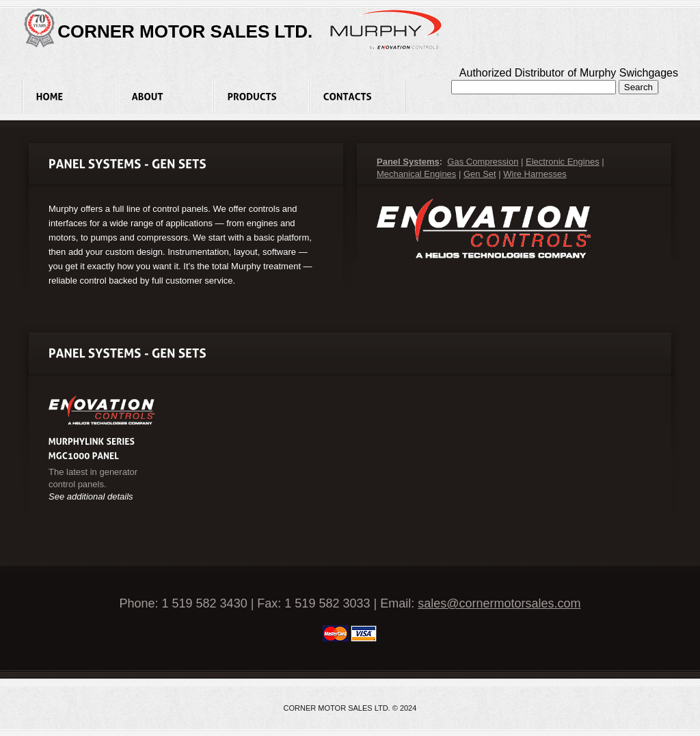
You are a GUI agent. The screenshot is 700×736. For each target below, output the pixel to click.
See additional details (91, 496)
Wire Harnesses (535, 174)
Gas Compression (483, 162)
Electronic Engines (563, 162)
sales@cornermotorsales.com (499, 603)
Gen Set (480, 174)
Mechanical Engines (416, 174)
